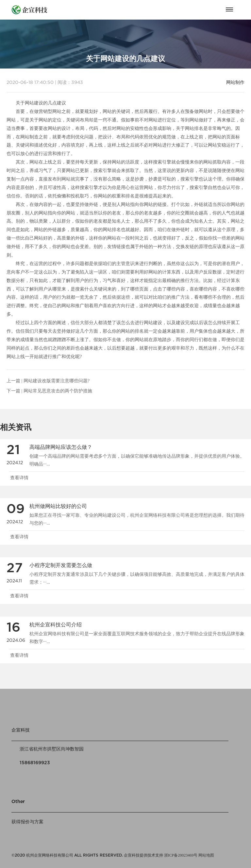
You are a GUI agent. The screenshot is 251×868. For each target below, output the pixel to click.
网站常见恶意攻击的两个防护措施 (58, 391)
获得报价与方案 (27, 822)
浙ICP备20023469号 (181, 855)
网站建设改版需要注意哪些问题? (57, 381)
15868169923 (35, 763)
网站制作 (235, 82)
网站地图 (206, 855)
